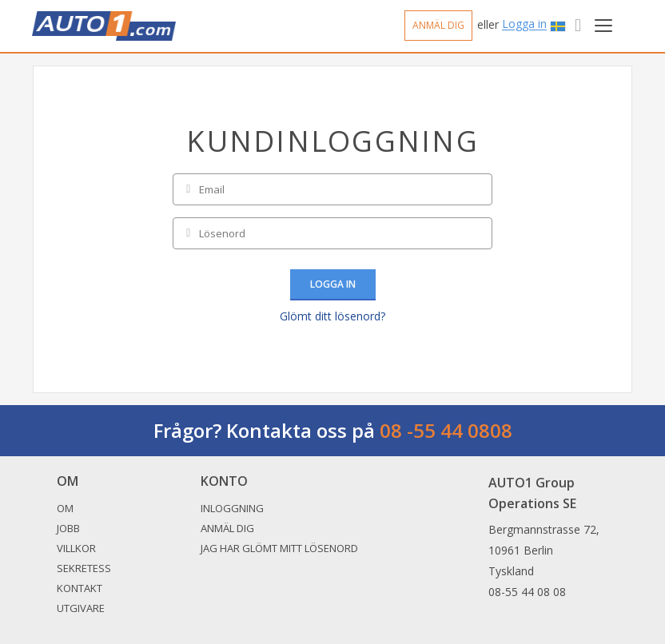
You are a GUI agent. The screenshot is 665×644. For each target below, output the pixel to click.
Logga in (524, 24)
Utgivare (81, 608)
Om (65, 508)
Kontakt (80, 588)
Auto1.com (104, 26)
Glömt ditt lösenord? (332, 316)
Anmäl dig (438, 25)
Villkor (76, 548)
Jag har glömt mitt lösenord (279, 548)
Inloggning (232, 508)
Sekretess (84, 568)
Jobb (68, 528)
